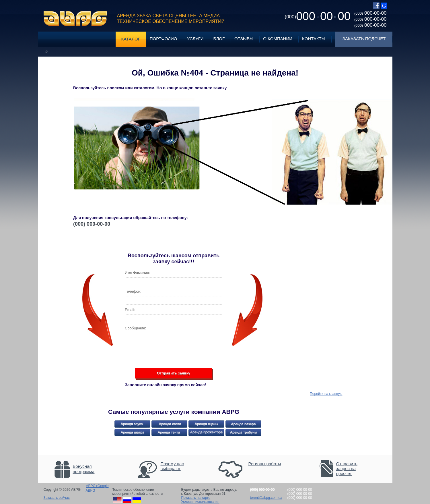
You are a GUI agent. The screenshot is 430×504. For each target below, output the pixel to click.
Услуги (195, 39)
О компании (278, 39)
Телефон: (133, 291)
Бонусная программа (84, 469)
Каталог (131, 39)
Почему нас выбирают (172, 466)
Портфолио (164, 39)
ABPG (75, 19)
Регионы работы (265, 464)
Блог (219, 39)
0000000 (318, 16)
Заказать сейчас (57, 498)
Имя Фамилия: (137, 273)
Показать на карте (196, 498)
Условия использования (200, 502)
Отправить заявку (174, 373)
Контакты (314, 39)
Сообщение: (135, 328)
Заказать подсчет (364, 39)
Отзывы (244, 39)
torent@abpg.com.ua (266, 498)
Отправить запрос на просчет (347, 469)
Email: (130, 310)
